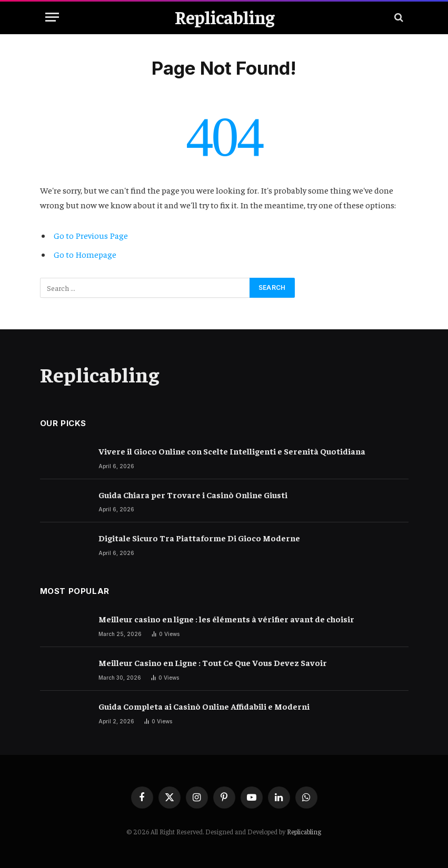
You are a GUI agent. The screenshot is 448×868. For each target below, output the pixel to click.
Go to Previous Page (91, 235)
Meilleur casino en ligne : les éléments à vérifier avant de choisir (226, 619)
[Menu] (52, 17)
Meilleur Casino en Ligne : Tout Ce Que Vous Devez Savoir (213, 662)
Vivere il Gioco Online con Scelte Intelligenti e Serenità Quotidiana (232, 451)
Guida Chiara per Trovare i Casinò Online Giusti (193, 494)
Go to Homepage (85, 254)
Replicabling (304, 831)
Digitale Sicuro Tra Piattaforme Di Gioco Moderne (199, 538)
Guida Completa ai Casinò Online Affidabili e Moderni (204, 706)
